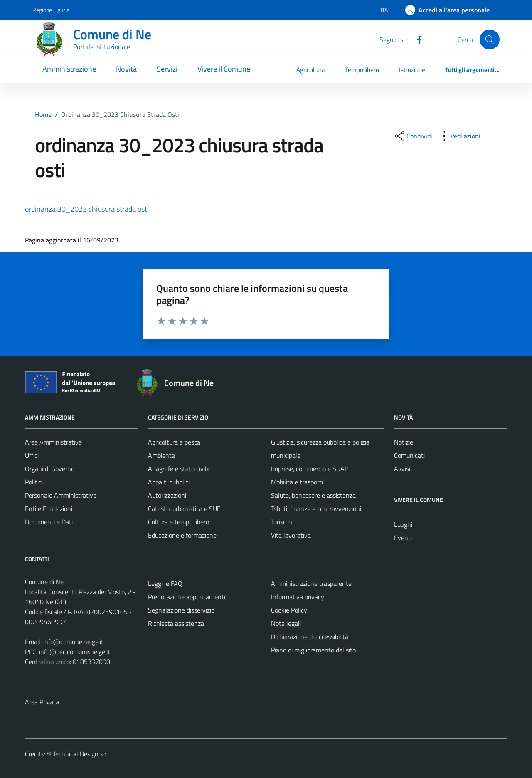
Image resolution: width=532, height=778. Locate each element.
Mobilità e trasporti (297, 482)
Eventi (403, 538)
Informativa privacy (298, 597)
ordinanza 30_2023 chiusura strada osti (87, 209)
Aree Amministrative (53, 442)
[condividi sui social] (413, 136)
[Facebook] (416, 39)
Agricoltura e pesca (174, 442)
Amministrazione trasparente (311, 583)
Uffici (32, 455)
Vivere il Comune (224, 69)
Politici (34, 482)
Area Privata (42, 702)
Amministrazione (69, 69)
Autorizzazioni (167, 495)
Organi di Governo (50, 469)
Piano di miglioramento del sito (313, 650)
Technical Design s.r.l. (81, 754)
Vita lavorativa (291, 535)
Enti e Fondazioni (49, 509)
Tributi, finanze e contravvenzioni (316, 509)
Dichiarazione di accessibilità (310, 637)
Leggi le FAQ (165, 583)
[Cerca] (490, 40)
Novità (126, 69)
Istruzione (412, 70)
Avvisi (402, 469)
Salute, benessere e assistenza (313, 495)
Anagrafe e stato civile (179, 469)
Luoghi (403, 524)
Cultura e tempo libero (179, 522)
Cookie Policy (289, 610)
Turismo (281, 522)
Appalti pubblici (169, 482)
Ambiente (161, 455)
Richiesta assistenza (176, 623)
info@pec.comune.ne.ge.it (75, 652)
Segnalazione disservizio (181, 610)
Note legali (286, 623)
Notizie (404, 442)
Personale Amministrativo (61, 495)
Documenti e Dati (49, 522)
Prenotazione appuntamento (188, 597)
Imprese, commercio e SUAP (310, 469)
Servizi (167, 69)
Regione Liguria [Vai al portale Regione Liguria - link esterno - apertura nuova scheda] (51, 10)
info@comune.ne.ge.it (73, 642)
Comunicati (409, 455)
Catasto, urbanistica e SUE (184, 509)
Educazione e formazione (182, 535)
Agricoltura (311, 70)
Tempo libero (362, 70)
